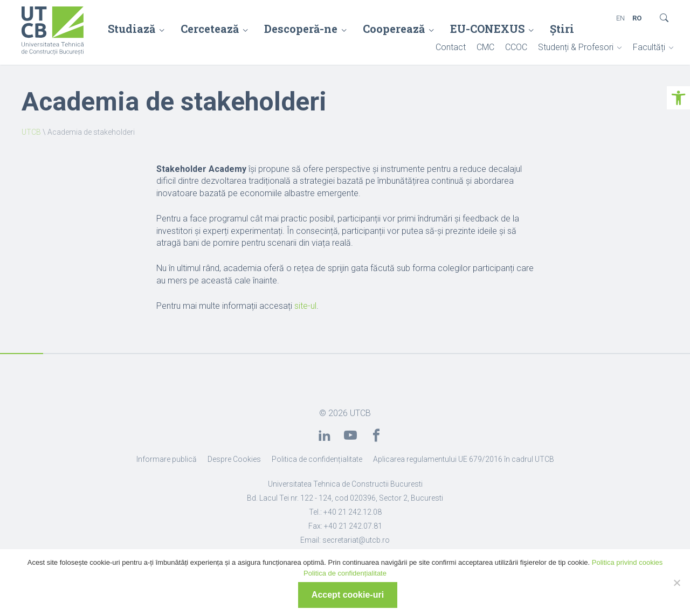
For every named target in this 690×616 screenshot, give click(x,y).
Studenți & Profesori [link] (576, 47)
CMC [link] (485, 47)
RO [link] (637, 18)
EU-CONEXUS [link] (487, 29)
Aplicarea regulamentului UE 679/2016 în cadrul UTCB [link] (464, 459)
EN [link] (620, 18)
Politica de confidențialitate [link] (317, 459)
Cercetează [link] (210, 29)
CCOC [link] (516, 47)
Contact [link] (451, 47)
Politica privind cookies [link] (627, 562)
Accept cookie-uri (348, 595)
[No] (677, 583)
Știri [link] (562, 29)
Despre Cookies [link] (234, 459)
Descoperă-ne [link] (301, 29)
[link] (678, 98)
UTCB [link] (31, 132)
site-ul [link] (305, 306)
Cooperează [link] (394, 29)
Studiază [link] (132, 29)
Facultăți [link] (649, 47)
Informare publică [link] (167, 459)
